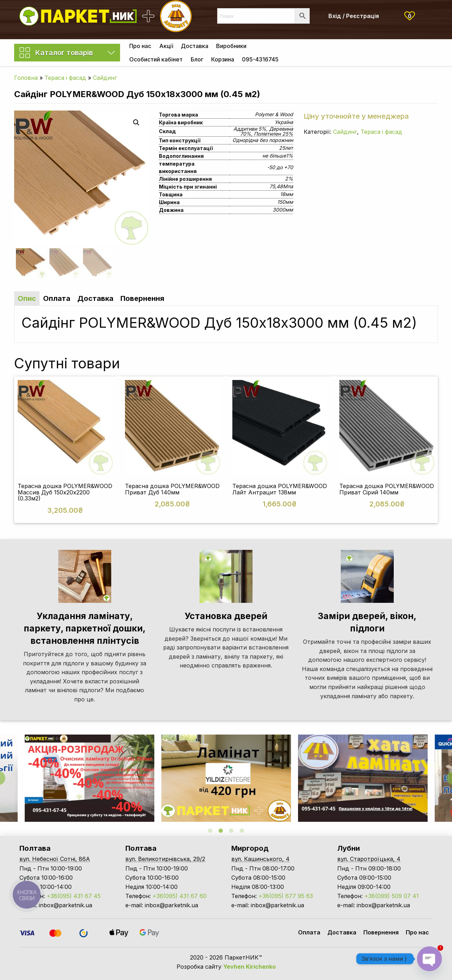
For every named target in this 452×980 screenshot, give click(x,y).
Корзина (223, 59)
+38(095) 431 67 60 (180, 896)
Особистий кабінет (156, 59)
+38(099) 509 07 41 (392, 896)
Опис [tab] (27, 298)
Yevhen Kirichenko (249, 967)
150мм (285, 202)
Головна (26, 78)
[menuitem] (140, 46)
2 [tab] (221, 831)
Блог (197, 59)
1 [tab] (210, 831)
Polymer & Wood (274, 114)
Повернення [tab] (142, 298)
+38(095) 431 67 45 (74, 896)
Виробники (231, 46)
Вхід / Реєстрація (354, 16)
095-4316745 (260, 59)
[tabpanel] (226, 778)
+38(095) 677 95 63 (286, 896)
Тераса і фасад (65, 78)
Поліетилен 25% (273, 134)
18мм (287, 194)
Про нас (140, 46)
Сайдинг (105, 78)
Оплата (309, 932)
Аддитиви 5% (250, 129)
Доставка (195, 46)
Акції (166, 46)
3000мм (283, 210)
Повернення (381, 932)
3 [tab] (231, 831)
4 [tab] (242, 831)
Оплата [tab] (57, 298)
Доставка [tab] (95, 298)
